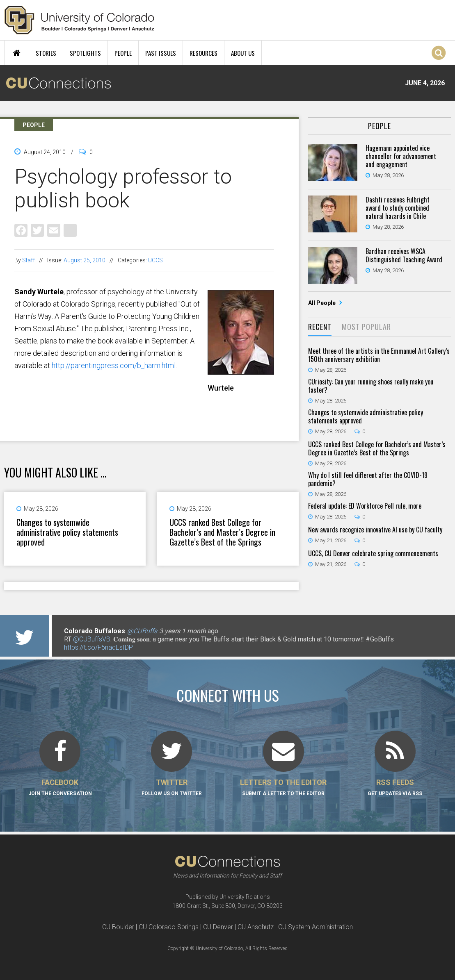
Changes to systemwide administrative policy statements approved (67, 532)
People (123, 53)
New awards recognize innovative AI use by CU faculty (375, 530)
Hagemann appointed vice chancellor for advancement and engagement (401, 156)
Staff (29, 260)
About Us (243, 53)
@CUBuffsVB (92, 639)
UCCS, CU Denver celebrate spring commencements (373, 553)
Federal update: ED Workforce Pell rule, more (365, 506)
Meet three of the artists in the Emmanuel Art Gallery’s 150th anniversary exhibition (379, 355)
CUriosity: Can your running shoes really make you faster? (371, 386)
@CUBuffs (142, 631)
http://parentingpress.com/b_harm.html (114, 365)
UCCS (155, 260)
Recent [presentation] (320, 327)
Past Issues (161, 53)
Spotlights (85, 53)
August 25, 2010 (85, 260)
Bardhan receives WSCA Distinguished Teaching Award (404, 255)
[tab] (320, 327)
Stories (46, 53)
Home (17, 53)
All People (322, 303)
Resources (203, 53)
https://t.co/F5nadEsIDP (98, 647)
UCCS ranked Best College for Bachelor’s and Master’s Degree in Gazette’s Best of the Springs (222, 532)
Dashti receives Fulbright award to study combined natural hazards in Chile (398, 208)
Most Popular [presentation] (366, 327)
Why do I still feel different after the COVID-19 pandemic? (368, 479)
